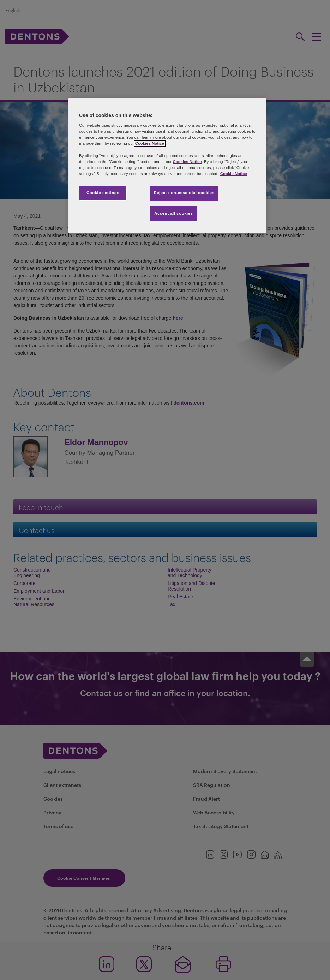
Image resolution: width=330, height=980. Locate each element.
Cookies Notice (150, 143)
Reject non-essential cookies (184, 193)
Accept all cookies (174, 213)
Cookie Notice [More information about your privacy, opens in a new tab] (234, 174)
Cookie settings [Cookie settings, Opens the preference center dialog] (103, 193)
